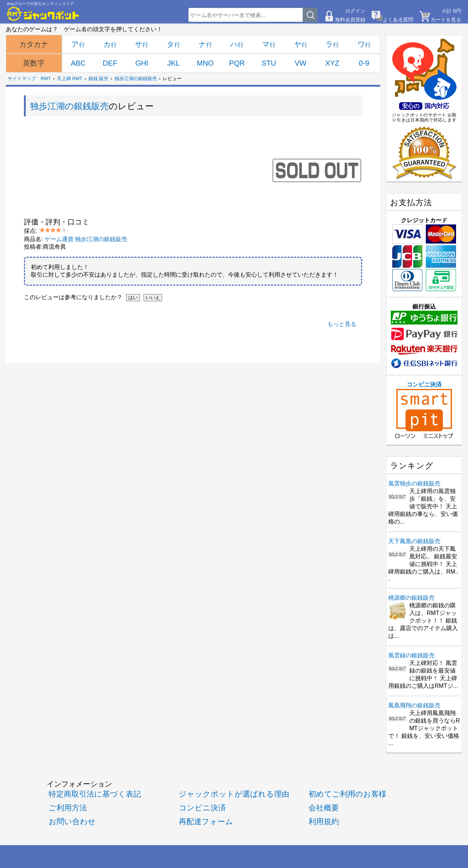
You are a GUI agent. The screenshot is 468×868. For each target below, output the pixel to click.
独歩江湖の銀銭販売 (136, 78)
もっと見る (342, 324)
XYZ (332, 63)
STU (269, 63)
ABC (78, 63)
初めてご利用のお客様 (347, 794)
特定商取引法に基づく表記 (95, 794)
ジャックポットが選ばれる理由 (234, 794)
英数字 (34, 63)
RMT (46, 78)
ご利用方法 (68, 808)
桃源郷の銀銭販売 (411, 598)
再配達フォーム (206, 821)
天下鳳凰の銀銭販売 (414, 541)
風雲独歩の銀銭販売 (414, 483)
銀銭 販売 (99, 78)
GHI (142, 63)
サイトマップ (22, 78)
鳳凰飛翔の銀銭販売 (414, 705)
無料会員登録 (350, 20)
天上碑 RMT (70, 78)
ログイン (355, 11)
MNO (205, 63)
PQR (237, 63)
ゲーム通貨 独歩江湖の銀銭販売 (86, 239)
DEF (110, 63)
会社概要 (324, 808)
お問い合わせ (72, 821)
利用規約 (324, 821)
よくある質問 (398, 20)
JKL (173, 63)
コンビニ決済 (424, 410)
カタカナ (34, 44)
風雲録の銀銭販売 (411, 655)
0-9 (364, 63)
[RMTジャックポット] (43, 14)
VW (301, 63)
